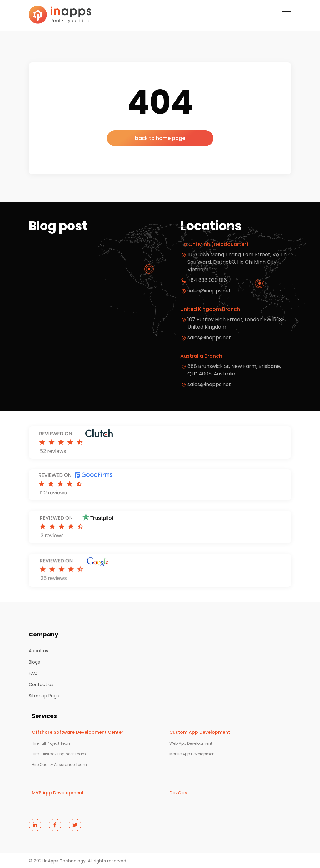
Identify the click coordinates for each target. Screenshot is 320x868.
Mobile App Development (193, 754)
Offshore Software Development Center (78, 732)
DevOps (178, 793)
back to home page (160, 138)
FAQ (33, 673)
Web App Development (191, 743)
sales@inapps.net (209, 338)
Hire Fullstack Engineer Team (59, 754)
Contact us (41, 684)
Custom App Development (200, 732)
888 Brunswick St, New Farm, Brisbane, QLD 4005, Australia (235, 370)
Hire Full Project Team (52, 743)
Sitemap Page (44, 696)
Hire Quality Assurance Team (59, 765)
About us (38, 651)
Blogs (34, 662)
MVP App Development (58, 793)
